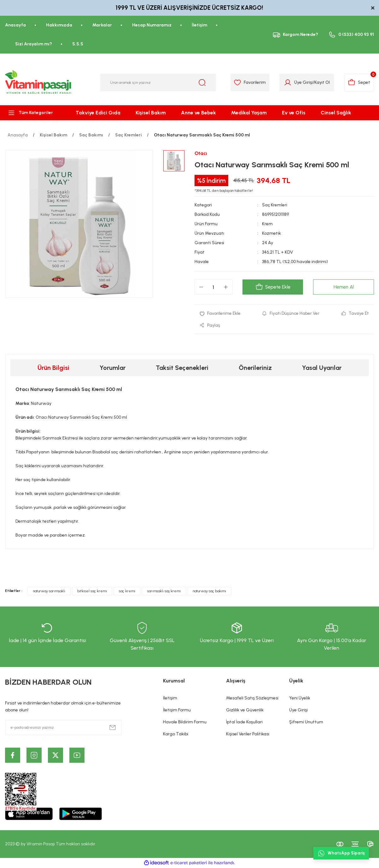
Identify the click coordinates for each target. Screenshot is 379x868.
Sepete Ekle (273, 287)
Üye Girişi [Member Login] (302, 82)
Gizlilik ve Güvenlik (245, 711)
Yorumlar (113, 368)
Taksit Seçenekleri (182, 368)
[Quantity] (213, 287)
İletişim (170, 699)
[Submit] (113, 728)
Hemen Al (344, 287)
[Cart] (359, 83)
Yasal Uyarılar (322, 368)
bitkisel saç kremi (92, 592)
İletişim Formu (177, 711)
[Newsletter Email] (63, 728)
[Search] (158, 83)
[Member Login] (286, 83)
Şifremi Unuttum (306, 723)
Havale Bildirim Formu (185, 723)
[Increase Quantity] (226, 287)
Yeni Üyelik (300, 699)
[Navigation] (32, 113)
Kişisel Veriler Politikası (248, 735)
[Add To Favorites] (220, 314)
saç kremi (127, 592)
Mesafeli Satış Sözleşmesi (252, 699)
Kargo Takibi (176, 735)
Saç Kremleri (275, 205)
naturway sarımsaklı (49, 592)
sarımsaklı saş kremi (164, 592)
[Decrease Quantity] (201, 287)
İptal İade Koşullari (244, 723)
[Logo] (38, 83)
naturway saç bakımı (209, 592)
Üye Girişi (298, 711)
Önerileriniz (255, 368)
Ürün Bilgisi (53, 368)
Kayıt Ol (321, 82)
